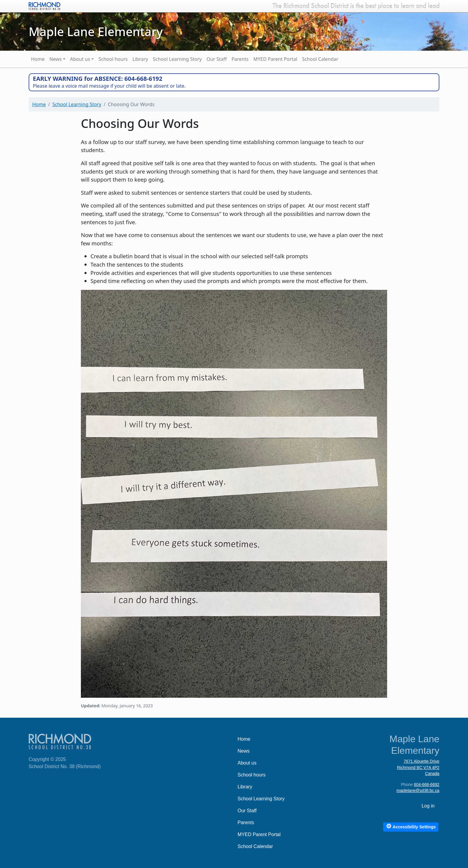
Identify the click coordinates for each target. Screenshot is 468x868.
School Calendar (320, 59)
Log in (428, 806)
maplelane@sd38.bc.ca (418, 791)
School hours (113, 59)
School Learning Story (177, 59)
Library (140, 59)
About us (80, 59)
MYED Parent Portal (275, 59)
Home (38, 59)
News (56, 59)
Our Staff (217, 59)
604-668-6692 (427, 785)
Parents (240, 59)
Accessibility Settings (411, 826)
